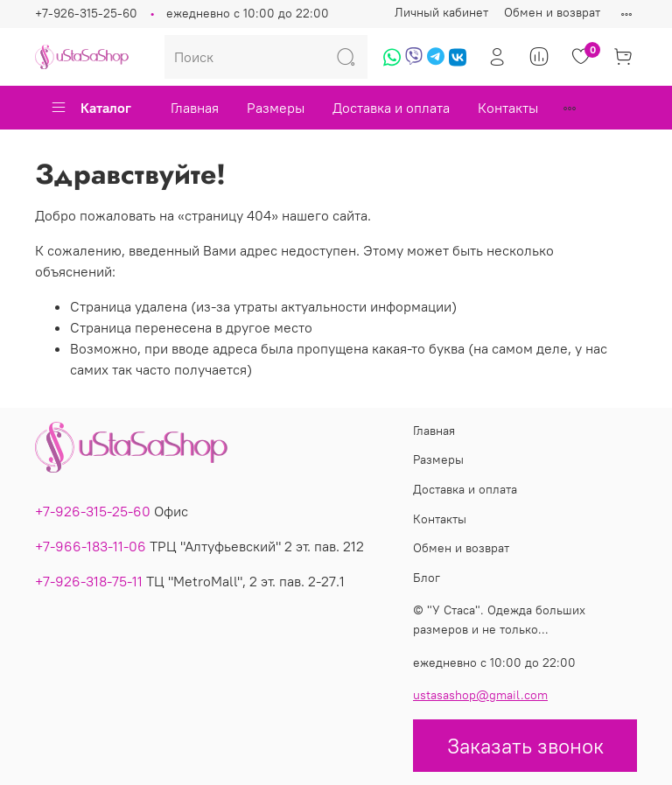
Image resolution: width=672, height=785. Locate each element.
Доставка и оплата (391, 108)
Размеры (276, 108)
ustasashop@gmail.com (480, 695)
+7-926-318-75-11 (89, 581)
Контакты (508, 108)
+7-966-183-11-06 (91, 546)
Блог (427, 578)
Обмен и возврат (552, 12)
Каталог (91, 108)
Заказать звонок (525, 746)
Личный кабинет (441, 12)
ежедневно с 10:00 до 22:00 (248, 13)
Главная (195, 108)
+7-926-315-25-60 (86, 13)
